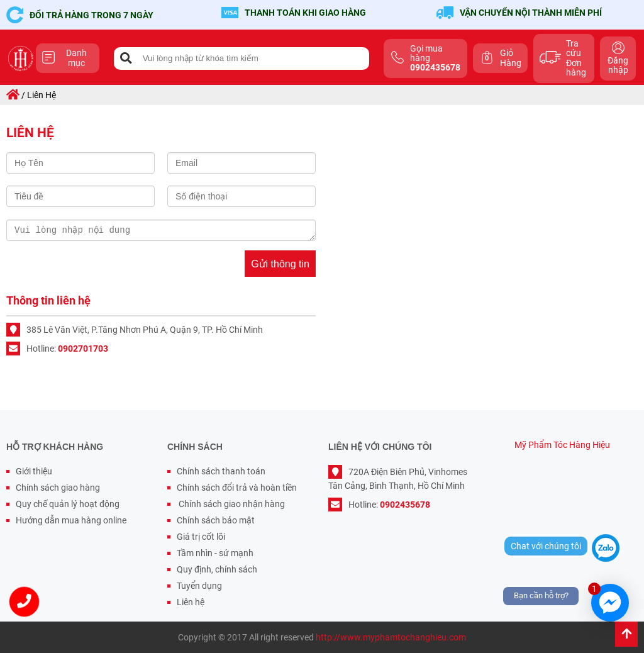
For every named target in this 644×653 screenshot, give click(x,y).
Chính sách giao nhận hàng (231, 504)
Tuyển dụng (199, 586)
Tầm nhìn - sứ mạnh (215, 553)
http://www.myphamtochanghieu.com (391, 637)
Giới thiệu (34, 471)
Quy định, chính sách (217, 569)
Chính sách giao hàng (58, 488)
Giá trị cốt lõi (201, 537)
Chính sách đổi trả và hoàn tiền (237, 488)
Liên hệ (191, 602)
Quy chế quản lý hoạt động (68, 504)
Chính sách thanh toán (221, 471)
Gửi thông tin (280, 264)
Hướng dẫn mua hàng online (71, 520)
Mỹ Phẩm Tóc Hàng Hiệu (562, 445)
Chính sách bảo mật (216, 520)
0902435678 (405, 505)
